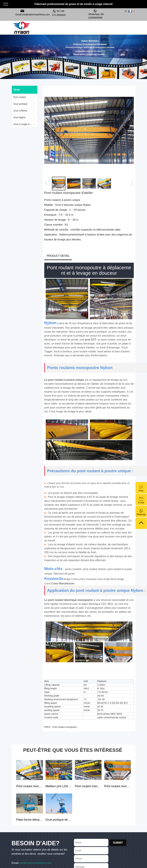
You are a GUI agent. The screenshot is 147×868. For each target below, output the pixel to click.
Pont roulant (20, 97)
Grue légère (19, 117)
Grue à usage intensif (23, 124)
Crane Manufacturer (63, 583)
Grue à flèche (20, 111)
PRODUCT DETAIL (58, 256)
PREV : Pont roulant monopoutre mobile (62, 727)
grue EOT (90, 340)
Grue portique (20, 104)
